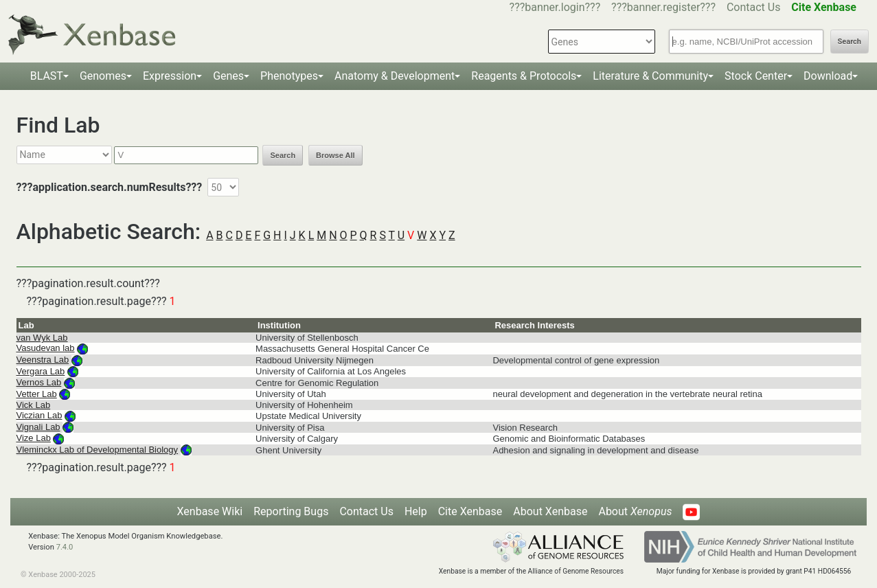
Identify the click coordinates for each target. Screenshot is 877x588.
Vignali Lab (38, 427)
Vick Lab (34, 405)
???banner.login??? (555, 7)
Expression (170, 76)
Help (416, 511)
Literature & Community (650, 76)
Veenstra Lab (43, 360)
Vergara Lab (41, 371)
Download (828, 76)
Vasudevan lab (46, 348)
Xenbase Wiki (210, 511)
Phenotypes (289, 76)
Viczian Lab (39, 415)
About (635, 511)
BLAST (47, 76)
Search (850, 42)
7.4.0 (65, 547)
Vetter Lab (37, 394)
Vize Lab (34, 438)
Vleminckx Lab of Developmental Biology (98, 450)
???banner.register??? (663, 7)
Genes (228, 76)
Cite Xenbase (470, 511)
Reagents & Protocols (524, 76)
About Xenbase (550, 511)
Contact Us (754, 7)
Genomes (103, 76)
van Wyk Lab (42, 338)
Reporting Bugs (291, 511)
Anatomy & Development (395, 76)
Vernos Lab (39, 382)
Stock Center (756, 76)
